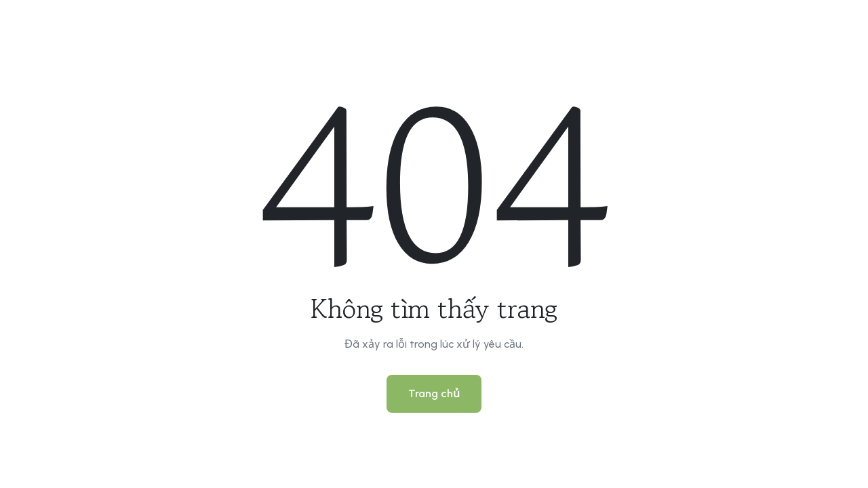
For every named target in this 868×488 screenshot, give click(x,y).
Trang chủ (434, 393)
